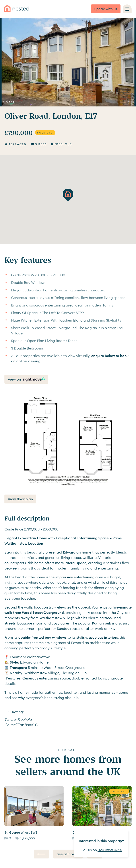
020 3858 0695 (110, 850)
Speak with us (106, 9)
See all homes (68, 854)
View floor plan (20, 499)
